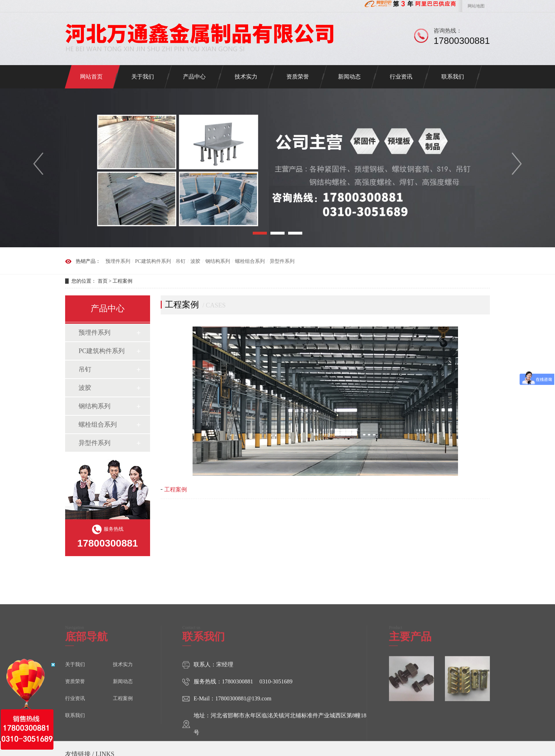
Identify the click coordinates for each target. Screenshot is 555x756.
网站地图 (476, 6)
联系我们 (453, 77)
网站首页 (91, 77)
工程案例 (122, 281)
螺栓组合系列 (250, 261)
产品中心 (194, 77)
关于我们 (143, 77)
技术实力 (246, 77)
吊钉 (181, 261)
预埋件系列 (118, 261)
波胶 (195, 261)
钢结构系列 (218, 261)
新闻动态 (349, 77)
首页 (103, 281)
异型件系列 (282, 261)
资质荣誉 (298, 77)
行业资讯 (401, 77)
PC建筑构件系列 (153, 261)
